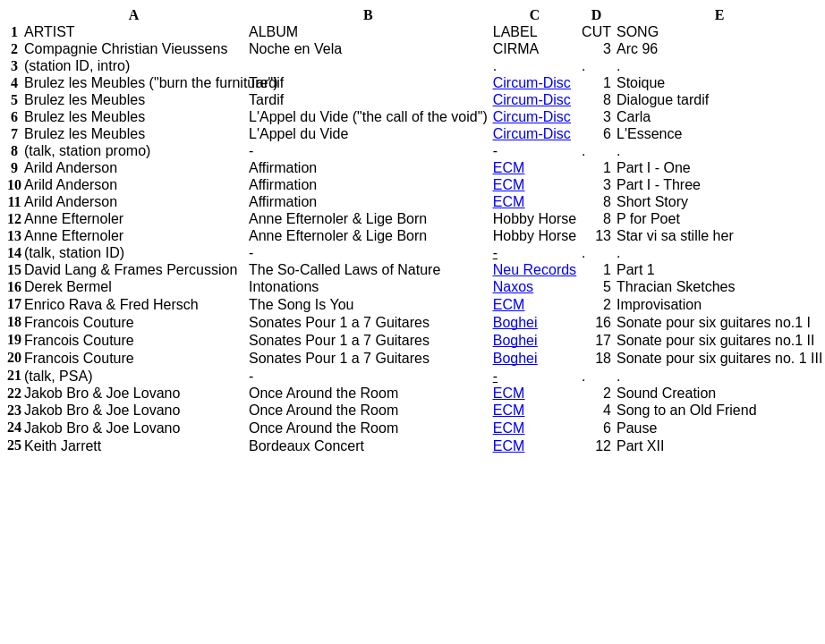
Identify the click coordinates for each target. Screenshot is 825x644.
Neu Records (535, 270)
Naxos (513, 287)
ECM (509, 168)
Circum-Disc (532, 83)
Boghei (515, 322)
